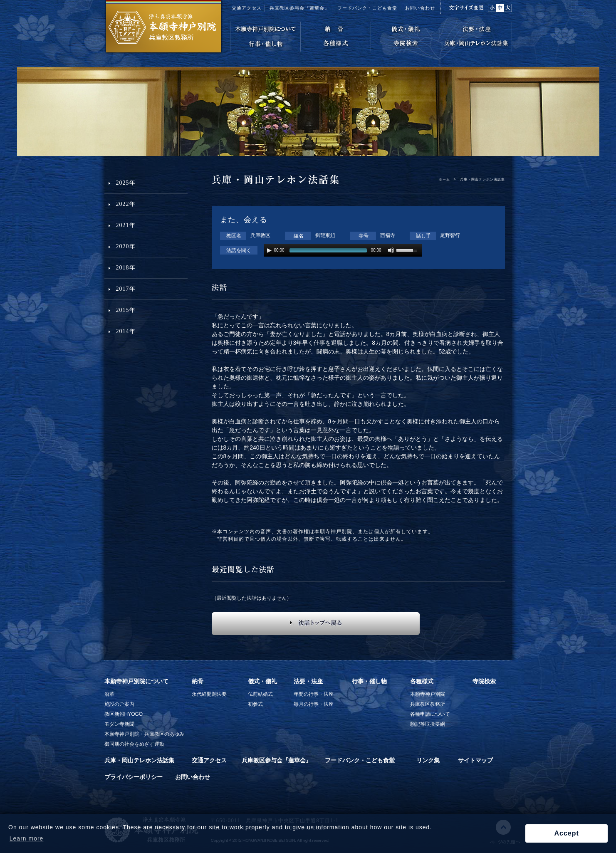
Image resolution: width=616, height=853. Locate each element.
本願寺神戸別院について (136, 681)
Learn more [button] (27, 838)
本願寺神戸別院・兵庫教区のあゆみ (144, 734)
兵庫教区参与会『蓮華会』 (299, 8)
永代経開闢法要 (209, 694)
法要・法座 (308, 681)
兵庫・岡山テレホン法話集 (139, 760)
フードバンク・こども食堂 (360, 760)
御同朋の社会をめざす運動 (134, 744)
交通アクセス (247, 8)
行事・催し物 (369, 681)
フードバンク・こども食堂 (367, 8)
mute (391, 250)
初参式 (255, 704)
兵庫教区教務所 (428, 704)
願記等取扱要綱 (428, 724)
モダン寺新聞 (119, 724)
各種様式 (422, 681)
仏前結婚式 (260, 694)
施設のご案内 (119, 704)
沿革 (109, 694)
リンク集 (428, 760)
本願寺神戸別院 (428, 694)
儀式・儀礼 (262, 681)
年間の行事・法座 (314, 694)
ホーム (444, 179)
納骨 (198, 681)
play (269, 250)
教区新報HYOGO (124, 714)
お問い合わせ (420, 8)
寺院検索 (484, 681)
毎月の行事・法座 (314, 704)
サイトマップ (475, 760)
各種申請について (430, 714)
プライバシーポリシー (134, 777)
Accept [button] (566, 833)
